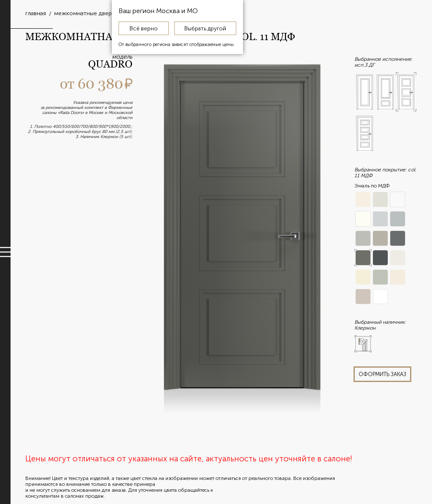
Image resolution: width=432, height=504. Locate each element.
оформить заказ (382, 374)
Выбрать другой (205, 28)
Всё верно (144, 28)
